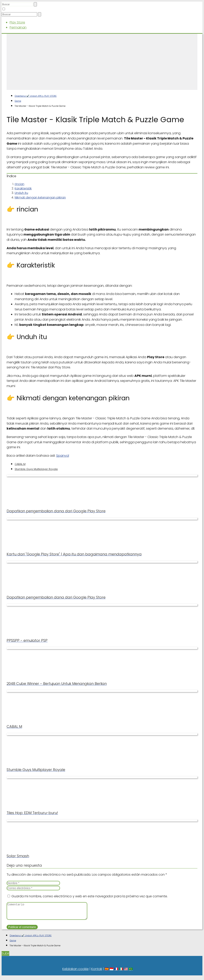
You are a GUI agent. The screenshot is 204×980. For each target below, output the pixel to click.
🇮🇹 (121, 972)
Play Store (17, 22)
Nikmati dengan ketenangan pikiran (40, 197)
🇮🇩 (112, 972)
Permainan (18, 27)
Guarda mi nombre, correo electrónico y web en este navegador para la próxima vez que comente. (90, 896)
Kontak (97, 972)
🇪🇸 (107, 972)
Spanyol (63, 456)
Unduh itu (21, 193)
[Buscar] (35, 4)
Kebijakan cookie (76, 972)
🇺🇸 (126, 972)
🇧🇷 (131, 972)
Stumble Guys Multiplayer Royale (36, 469)
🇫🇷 (116, 972)
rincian (19, 184)
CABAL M (20, 464)
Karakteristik (23, 188)
